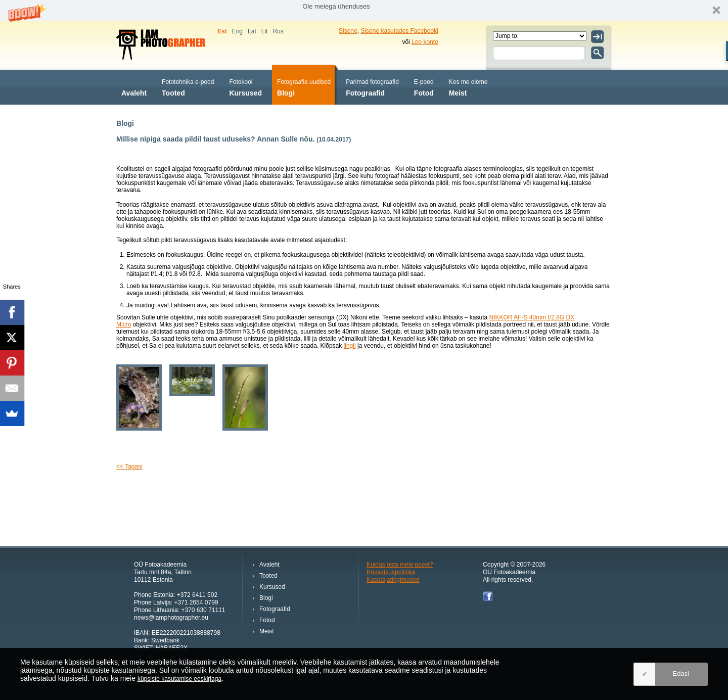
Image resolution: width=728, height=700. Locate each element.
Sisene (348, 31)
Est (222, 31)
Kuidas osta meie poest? (400, 565)
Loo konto (425, 42)
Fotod (424, 87)
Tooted (188, 87)
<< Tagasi (129, 466)
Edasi (681, 673)
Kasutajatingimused (393, 580)
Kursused (245, 87)
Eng (237, 31)
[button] (364, 10)
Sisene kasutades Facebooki (399, 31)
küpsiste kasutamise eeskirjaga (179, 679)
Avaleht (134, 87)
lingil (350, 346)
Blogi (304, 87)
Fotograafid (372, 87)
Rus (278, 31)
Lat (252, 31)
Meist (468, 87)
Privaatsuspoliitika (391, 572)
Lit (265, 31)
